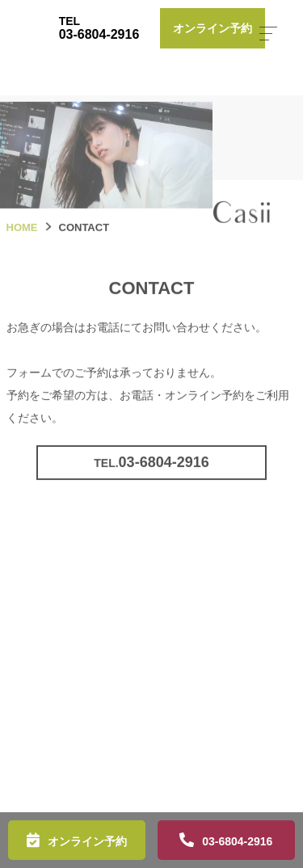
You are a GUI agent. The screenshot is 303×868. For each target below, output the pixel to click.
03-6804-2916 (237, 841)
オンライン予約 (87, 841)
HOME (22, 242)
